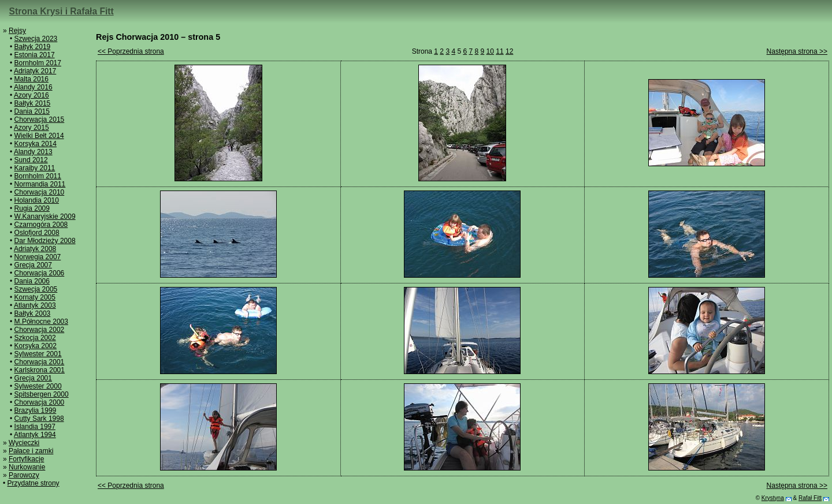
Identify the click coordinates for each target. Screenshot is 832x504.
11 (499, 51)
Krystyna (773, 498)
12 (509, 51)
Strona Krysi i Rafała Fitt (62, 11)
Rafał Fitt (810, 498)
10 (490, 51)
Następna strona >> (797, 51)
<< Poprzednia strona (131, 51)
